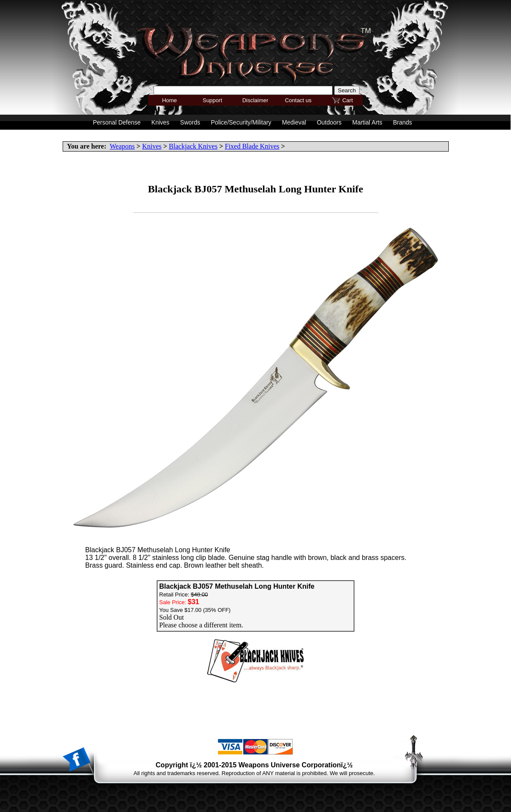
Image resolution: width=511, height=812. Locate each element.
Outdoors (329, 122)
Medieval (294, 122)
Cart (348, 100)
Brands (402, 122)
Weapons (122, 146)
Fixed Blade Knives (252, 146)
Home (170, 100)
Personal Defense (117, 122)
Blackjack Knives (193, 146)
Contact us (298, 100)
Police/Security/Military (241, 122)
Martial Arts (367, 122)
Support (212, 100)
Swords (190, 122)
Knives (152, 146)
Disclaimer (255, 100)
